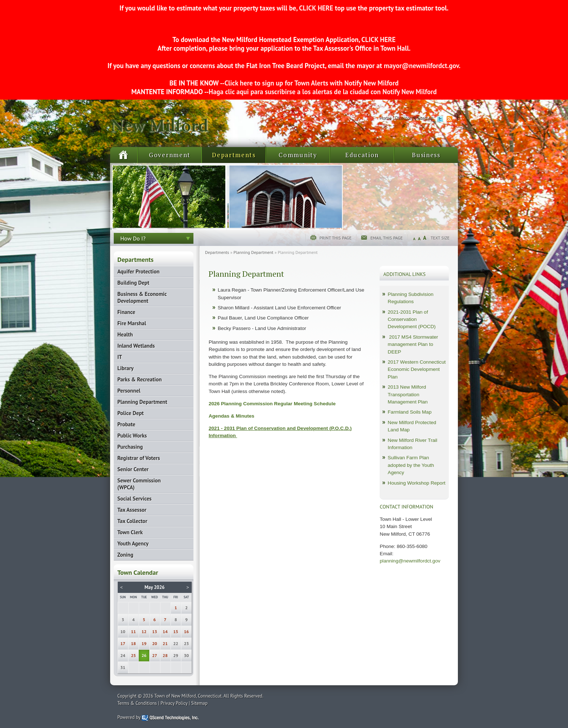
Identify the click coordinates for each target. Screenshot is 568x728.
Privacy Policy (174, 703)
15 (176, 631)
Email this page (386, 238)
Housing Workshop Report (416, 483)
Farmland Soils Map (410, 412)
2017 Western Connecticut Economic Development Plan (417, 369)
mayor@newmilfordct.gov (421, 66)
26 (144, 655)
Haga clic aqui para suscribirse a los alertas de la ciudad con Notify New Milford (323, 92)
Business (426, 155)
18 (134, 643)
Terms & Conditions (137, 703)
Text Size (440, 238)
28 (165, 655)
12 (144, 631)
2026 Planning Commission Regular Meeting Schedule (272, 404)
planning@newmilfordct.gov (410, 561)
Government (170, 155)
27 (155, 655)
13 (155, 631)
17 (123, 643)
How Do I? (133, 238)
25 (134, 655)
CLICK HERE (316, 8)
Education (362, 155)
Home (386, 118)
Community (298, 155)
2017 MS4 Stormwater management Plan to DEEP (413, 344)
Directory (404, 118)
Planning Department (254, 252)
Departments (234, 155)
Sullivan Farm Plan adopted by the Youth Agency (411, 465)
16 (187, 631)
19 (144, 643)
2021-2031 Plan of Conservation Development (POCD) (412, 319)
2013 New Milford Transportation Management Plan (408, 394)
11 (134, 631)
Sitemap (425, 118)
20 (155, 643)
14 (165, 631)
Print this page (336, 238)
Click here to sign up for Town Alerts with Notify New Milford (312, 83)
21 (165, 643)
